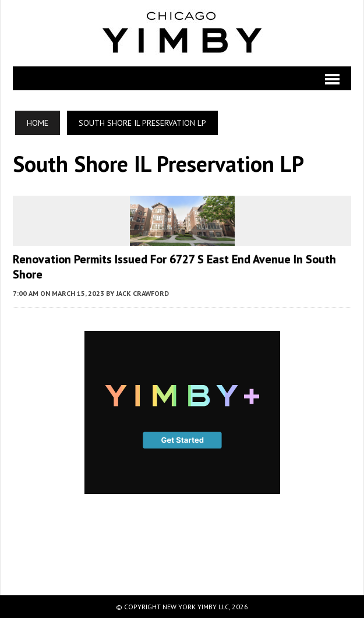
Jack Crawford (142, 293)
